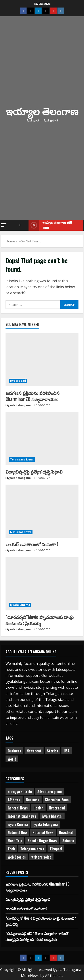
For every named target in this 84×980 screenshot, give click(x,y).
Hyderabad (18, 381)
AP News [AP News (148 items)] (14, 800)
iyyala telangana (19, 405)
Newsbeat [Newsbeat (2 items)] (66, 832)
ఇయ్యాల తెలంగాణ (42, 111)
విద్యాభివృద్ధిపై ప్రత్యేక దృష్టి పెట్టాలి (34, 472)
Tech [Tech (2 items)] (11, 849)
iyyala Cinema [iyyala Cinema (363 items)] (18, 824)
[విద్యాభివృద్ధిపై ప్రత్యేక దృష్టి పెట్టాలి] (42, 439)
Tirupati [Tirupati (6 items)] (56, 849)
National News (21, 532)
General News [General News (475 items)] (18, 808)
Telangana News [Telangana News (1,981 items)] (32, 849)
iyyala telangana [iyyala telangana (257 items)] (46, 824)
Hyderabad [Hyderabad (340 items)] (57, 808)
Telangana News (22, 459)
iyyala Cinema (20, 605)
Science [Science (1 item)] (68, 841)
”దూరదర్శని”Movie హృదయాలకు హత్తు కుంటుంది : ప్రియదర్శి (40, 620)
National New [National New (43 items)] (17, 832)
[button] (4, 225)
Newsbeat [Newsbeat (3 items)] (34, 751)
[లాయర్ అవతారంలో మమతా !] (42, 511)
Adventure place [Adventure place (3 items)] (50, 792)
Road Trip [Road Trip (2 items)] (15, 841)
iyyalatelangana (19, 681)
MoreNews (30, 976)
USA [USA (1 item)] (67, 751)
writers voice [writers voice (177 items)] (41, 857)
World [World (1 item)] (12, 759)
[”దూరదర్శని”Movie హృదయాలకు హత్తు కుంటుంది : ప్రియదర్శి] (42, 584)
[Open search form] (20, 225)
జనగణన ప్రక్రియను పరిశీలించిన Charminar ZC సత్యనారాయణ (32, 396)
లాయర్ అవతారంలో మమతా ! (32, 544)
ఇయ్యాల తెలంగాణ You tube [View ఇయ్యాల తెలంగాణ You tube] (50, 225)
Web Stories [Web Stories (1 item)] (17, 857)
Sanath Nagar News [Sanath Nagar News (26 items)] (42, 841)
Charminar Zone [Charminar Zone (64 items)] (57, 800)
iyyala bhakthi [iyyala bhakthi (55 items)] (52, 816)
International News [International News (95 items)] (22, 816)
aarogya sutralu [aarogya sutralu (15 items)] (20, 792)
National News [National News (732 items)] (43, 832)
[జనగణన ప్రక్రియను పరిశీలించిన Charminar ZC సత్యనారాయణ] (42, 360)
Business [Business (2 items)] (14, 751)
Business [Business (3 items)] (33, 800)
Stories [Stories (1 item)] (52, 751)
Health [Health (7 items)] (38, 808)
